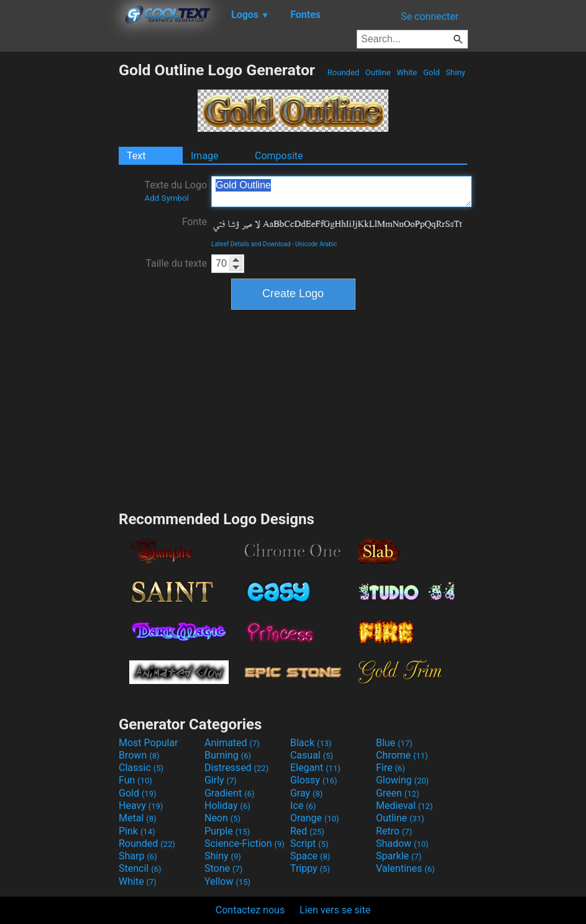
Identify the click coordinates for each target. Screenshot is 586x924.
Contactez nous (250, 910)
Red (307, 831)
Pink (137, 831)
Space (310, 856)
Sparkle (399, 856)
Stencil (140, 868)
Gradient (229, 793)
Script (309, 843)
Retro (394, 831)
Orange (315, 818)
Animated (232, 743)
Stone (223, 868)
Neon (222, 818)
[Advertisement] (59, 247)
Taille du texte (176, 263)
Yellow (227, 881)
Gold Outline (341, 192)
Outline (378, 72)
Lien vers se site (335, 910)
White (407, 72)
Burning (228, 755)
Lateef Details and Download (251, 244)
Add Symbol (166, 198)
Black (311, 743)
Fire (391, 768)
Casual (312, 755)
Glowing (402, 780)
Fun (135, 780)
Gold (432, 72)
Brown (139, 755)
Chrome (402, 755)
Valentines (405, 868)
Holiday (227, 806)
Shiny (456, 72)
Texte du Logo (176, 191)
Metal (138, 818)
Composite (279, 156)
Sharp (138, 856)
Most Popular (149, 743)
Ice (303, 806)
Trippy (310, 868)
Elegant (315, 768)
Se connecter (430, 16)
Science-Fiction (245, 843)
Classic (141, 768)
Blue (394, 743)
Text (136, 156)
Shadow (402, 843)
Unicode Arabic (316, 244)
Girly (221, 780)
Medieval (405, 806)
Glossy (314, 780)
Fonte (195, 222)
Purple (227, 831)
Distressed (236, 768)
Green (398, 793)
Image (205, 156)
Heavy (141, 806)
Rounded (344, 72)
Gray (306, 793)
